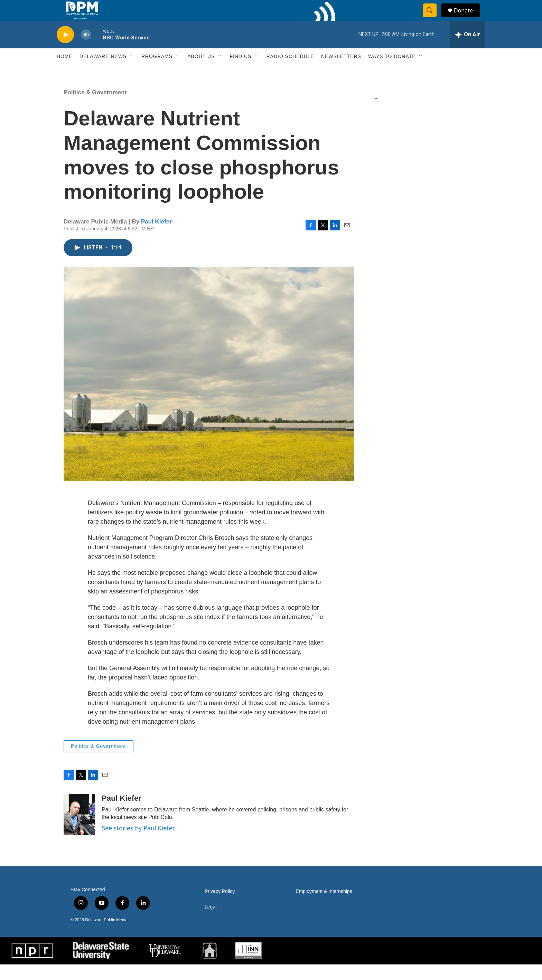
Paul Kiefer (156, 237)
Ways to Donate (392, 72)
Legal (211, 922)
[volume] (86, 50)
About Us (201, 72)
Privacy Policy (220, 907)
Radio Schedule (290, 72)
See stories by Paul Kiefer (138, 844)
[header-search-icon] (433, 18)
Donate (468, 18)
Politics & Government (95, 108)
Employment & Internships (324, 907)
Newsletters (341, 72)
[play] (65, 50)
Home (65, 72)
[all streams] (468, 50)
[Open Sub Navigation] (132, 72)
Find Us (240, 72)
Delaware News (103, 72)
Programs (157, 72)
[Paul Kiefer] (79, 830)
